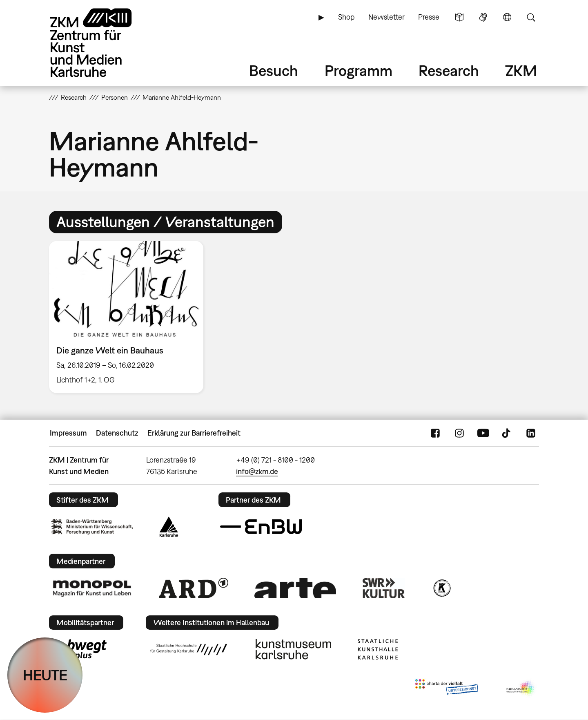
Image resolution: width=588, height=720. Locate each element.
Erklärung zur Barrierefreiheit (194, 433)
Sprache (507, 17)
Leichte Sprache (459, 17)
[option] (130, 317)
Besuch (274, 70)
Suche (531, 17)
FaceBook (435, 433)
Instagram (459, 433)
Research (449, 70)
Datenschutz (117, 433)
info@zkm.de (257, 471)
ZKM (521, 70)
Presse (429, 17)
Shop (346, 17)
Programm (359, 70)
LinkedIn (531, 433)
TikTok (507, 433)
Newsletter (386, 17)
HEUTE (45, 675)
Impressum (68, 433)
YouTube (483, 433)
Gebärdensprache (483, 17)
